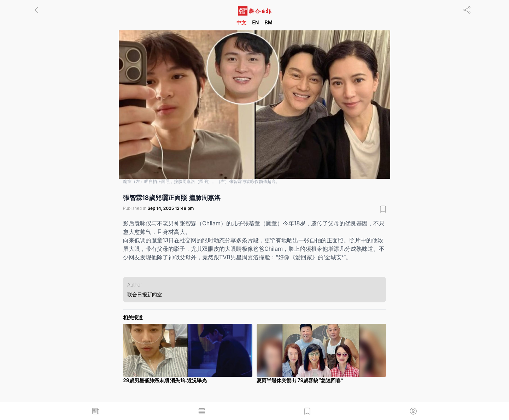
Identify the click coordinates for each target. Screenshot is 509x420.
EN (255, 22)
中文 (241, 22)
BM (268, 22)
